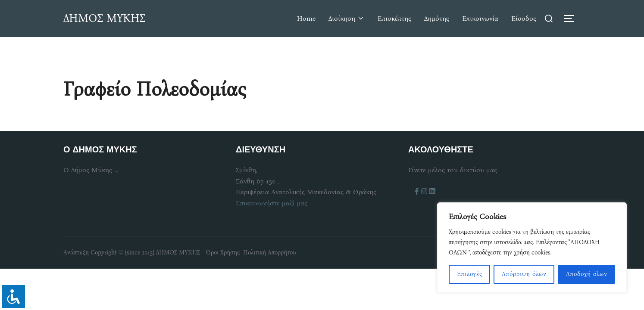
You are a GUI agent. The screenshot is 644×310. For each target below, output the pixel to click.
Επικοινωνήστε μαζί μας (272, 203)
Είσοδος (524, 18)
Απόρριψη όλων (524, 274)
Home (306, 18)
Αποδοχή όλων (587, 274)
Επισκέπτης (394, 18)
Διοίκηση (347, 18)
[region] (532, 248)
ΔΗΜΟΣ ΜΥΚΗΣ (104, 18)
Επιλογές (470, 274)
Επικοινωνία (480, 18)
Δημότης (437, 18)
